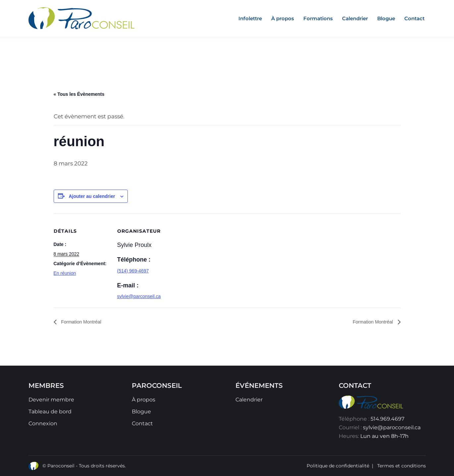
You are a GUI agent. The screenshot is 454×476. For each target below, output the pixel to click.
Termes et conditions (402, 466)
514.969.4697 (387, 419)
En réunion (65, 273)
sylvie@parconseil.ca (139, 296)
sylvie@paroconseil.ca (392, 427)
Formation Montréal (81, 322)
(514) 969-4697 (133, 271)
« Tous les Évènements (79, 94)
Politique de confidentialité (338, 466)
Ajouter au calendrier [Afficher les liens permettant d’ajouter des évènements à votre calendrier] (92, 196)
